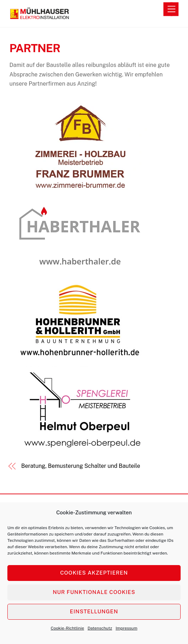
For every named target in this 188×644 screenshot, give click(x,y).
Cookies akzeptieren (94, 573)
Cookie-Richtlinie (67, 628)
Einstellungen (94, 611)
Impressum (127, 628)
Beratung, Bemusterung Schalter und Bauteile (80, 466)
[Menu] (171, 9)
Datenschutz (100, 628)
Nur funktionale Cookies (94, 592)
